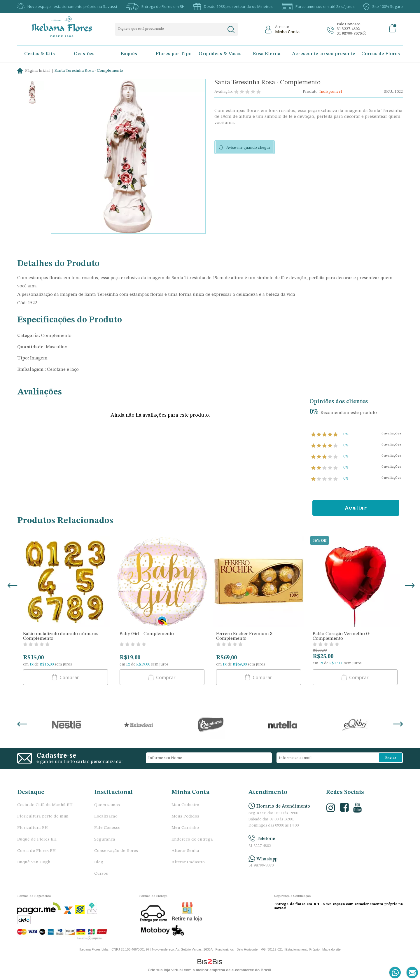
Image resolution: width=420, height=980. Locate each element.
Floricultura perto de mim (43, 816)
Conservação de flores (116, 851)
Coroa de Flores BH (36, 851)
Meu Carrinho (185, 828)
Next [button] (409, 588)
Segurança (105, 840)
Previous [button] (11, 588)
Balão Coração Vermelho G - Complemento (343, 636)
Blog (99, 862)
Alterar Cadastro (188, 862)
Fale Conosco (107, 828)
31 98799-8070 (261, 865)
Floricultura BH (33, 828)
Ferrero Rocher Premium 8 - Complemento (246, 636)
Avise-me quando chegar (248, 148)
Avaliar (357, 508)
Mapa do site (331, 949)
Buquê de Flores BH (37, 840)
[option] (32, 93)
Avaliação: (224, 92)
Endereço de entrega (192, 840)
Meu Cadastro (185, 805)
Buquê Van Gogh (34, 862)
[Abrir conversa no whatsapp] (349, 34)
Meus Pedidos (185, 816)
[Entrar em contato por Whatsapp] (395, 973)
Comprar (69, 677)
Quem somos (107, 805)
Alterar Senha (185, 851)
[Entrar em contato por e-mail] (411, 973)
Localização (106, 816)
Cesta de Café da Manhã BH (45, 805)
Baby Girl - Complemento (147, 634)
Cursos (101, 874)
